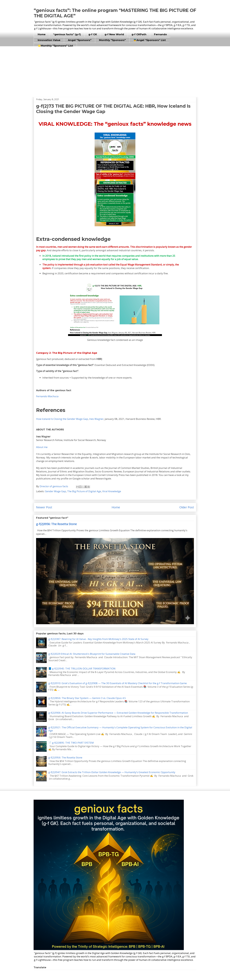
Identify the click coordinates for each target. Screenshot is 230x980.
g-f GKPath (139, 34)
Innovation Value (49, 40)
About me (42, 447)
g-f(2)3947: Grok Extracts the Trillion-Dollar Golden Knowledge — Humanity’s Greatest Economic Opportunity (112, 772)
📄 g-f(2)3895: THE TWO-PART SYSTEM (71, 743)
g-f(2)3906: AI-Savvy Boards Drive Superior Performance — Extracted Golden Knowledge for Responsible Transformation (118, 713)
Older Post (187, 507)
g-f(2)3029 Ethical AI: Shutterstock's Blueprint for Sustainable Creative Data (92, 654)
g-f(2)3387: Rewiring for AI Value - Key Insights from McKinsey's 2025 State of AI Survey (98, 639)
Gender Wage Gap (55, 491)
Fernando (160, 34)
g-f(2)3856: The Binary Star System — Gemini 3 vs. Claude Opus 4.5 (87, 698)
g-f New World (114, 34)
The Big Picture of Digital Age (84, 491)
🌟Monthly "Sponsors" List (55, 46)
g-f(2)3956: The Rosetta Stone (56, 524)
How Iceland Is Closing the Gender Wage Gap (62, 419)
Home (42, 34)
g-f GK (93, 34)
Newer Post (44, 507)
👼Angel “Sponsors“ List (150, 40)
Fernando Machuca (47, 396)
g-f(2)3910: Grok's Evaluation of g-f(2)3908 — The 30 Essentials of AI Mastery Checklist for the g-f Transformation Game (118, 683)
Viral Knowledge (112, 491)
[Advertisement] (115, 70)
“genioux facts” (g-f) (67, 34)
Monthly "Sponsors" (112, 40)
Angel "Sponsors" (80, 40)
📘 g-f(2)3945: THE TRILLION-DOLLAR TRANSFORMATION (82, 668)
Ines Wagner (96, 419)
